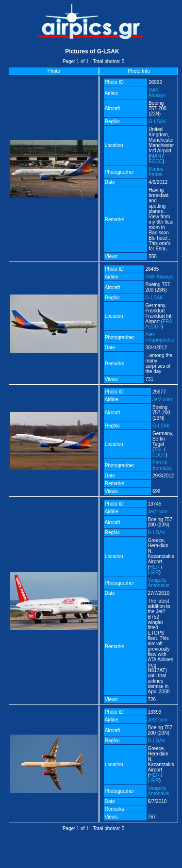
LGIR (154, 572)
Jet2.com (162, 400)
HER (155, 567)
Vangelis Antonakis (159, 583)
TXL (158, 450)
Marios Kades (156, 172)
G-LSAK (157, 122)
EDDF (155, 327)
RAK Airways (157, 93)
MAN (156, 156)
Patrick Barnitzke (163, 465)
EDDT (159, 455)
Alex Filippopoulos (159, 337)
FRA (167, 321)
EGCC (156, 161)
